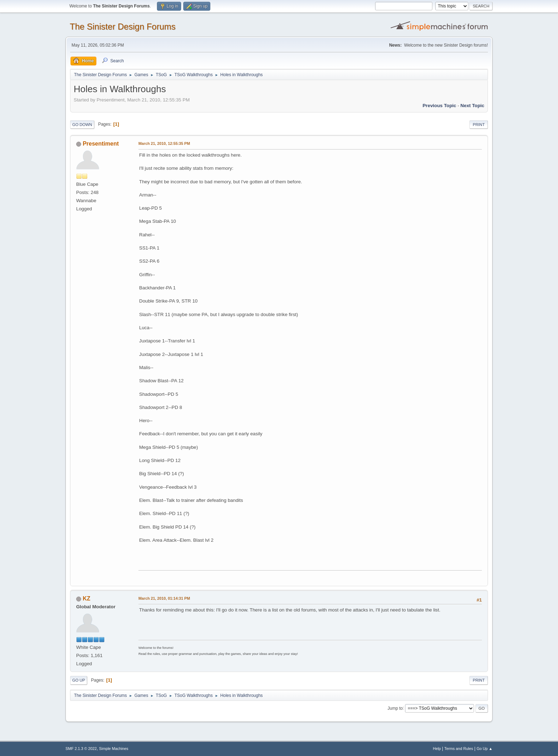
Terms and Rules (459, 749)
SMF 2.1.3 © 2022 (81, 749)
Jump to (395, 708)
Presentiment (101, 144)
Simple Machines (114, 749)
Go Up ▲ (485, 749)
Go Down (82, 125)
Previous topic (439, 106)
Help (437, 749)
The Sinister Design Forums (123, 27)
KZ (86, 598)
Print (479, 125)
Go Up (79, 680)
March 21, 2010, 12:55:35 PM (164, 143)
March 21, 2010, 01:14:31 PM (164, 598)
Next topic (472, 106)
